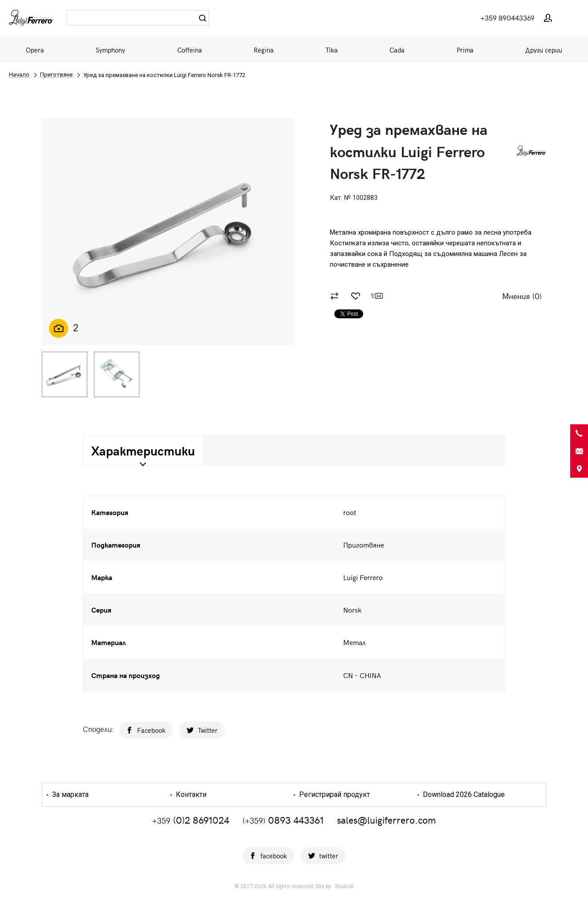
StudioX (344, 886)
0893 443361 (283, 820)
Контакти (190, 795)
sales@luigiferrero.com (386, 820)
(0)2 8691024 (191, 820)
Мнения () (522, 296)
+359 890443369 (507, 18)
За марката (69, 795)
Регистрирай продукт (334, 795)
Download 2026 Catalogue (463, 795)
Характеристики (143, 450)
